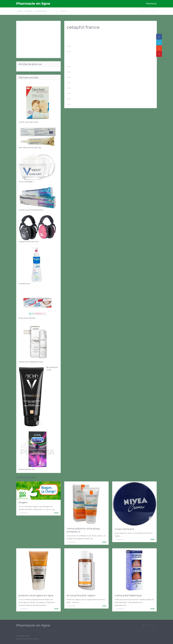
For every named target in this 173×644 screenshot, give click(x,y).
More (57, 513)
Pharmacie (151, 4)
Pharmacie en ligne (33, 4)
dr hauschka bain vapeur (81, 595)
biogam (23, 502)
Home (20, 11)
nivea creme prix (125, 529)
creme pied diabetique (128, 595)
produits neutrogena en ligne (36, 595)
